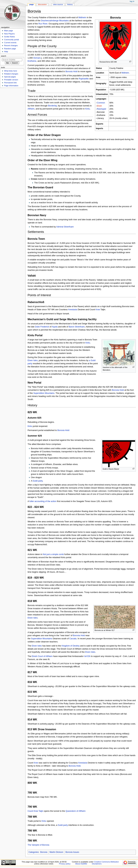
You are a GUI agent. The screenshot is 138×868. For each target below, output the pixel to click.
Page (31, 4)
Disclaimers (97, 864)
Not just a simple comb (53, 554)
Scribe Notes (9, 37)
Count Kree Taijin (35, 811)
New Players (9, 34)
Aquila (55, 327)
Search (4, 56)
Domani (37, 58)
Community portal (11, 40)
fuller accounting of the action (43, 501)
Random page (10, 49)
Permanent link (10, 83)
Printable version (11, 80)
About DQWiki (81, 864)
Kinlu (87, 109)
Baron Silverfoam (77, 327)
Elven (99, 106)
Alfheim (31, 109)
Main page (9, 31)
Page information (11, 86)
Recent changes (11, 45)
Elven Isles (33, 360)
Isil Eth (87, 656)
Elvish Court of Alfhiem (42, 656)
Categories (34, 852)
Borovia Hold (72, 72)
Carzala (73, 639)
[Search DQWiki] (12, 60)
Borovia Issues (72, 852)
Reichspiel (102, 109)
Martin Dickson (56, 852)
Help (6, 52)
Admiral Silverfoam (65, 227)
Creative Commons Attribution (106, 862)
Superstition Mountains (44, 393)
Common (101, 103)
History (70, 4)
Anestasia (73, 310)
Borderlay (52, 106)
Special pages (10, 77)
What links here (11, 71)
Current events (10, 43)
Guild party (38, 481)
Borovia (44, 852)
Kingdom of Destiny (71, 646)
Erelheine (32, 61)
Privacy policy (65, 864)
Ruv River (43, 24)
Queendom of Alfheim (76, 811)
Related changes (11, 74)
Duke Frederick (42, 327)
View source (58, 4)
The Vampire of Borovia (38, 845)
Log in (132, 1)
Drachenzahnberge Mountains (55, 21)
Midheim (125, 73)
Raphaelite (84, 79)
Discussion (42, 4)
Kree (98, 310)
